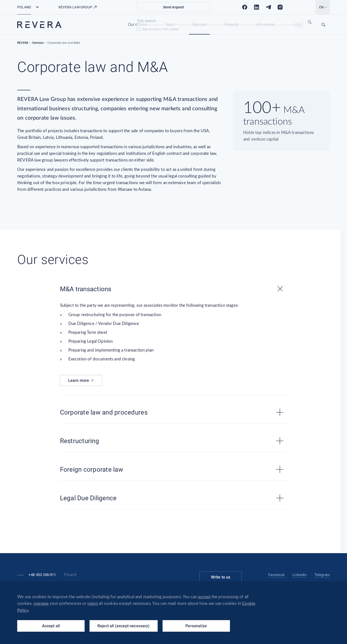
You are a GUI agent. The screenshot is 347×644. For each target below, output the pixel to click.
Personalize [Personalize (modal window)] (196, 626)
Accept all (51, 626)
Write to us (221, 577)
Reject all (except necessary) (124, 626)
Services (199, 24)
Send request (174, 7)
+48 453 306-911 (42, 575)
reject (93, 604)
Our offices (138, 24)
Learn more (81, 380)
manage (41, 604)
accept (204, 597)
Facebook (277, 575)
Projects (231, 24)
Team (170, 24)
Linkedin (299, 575)
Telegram (322, 575)
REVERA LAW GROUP (78, 7)
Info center (265, 24)
